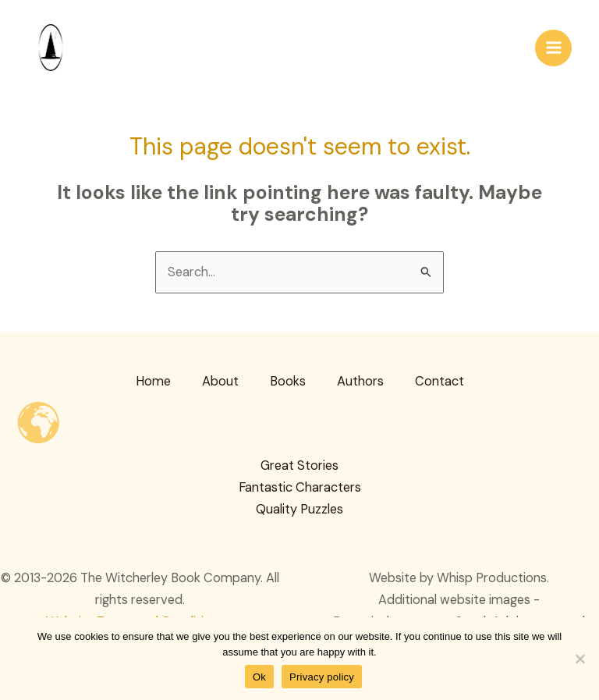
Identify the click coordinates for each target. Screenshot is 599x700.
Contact (440, 381)
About (220, 381)
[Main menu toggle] (553, 48)
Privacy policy (322, 677)
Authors (360, 381)
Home (153, 381)
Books (288, 381)
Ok (259, 677)
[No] (580, 659)
